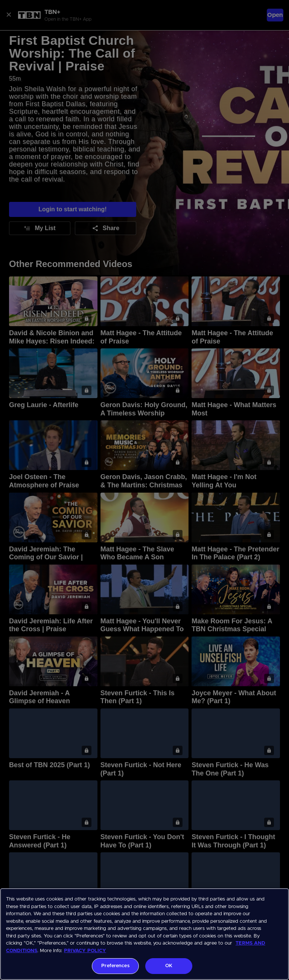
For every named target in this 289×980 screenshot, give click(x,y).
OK (169, 966)
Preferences (115, 966)
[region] (144, 934)
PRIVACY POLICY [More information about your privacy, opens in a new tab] (85, 951)
